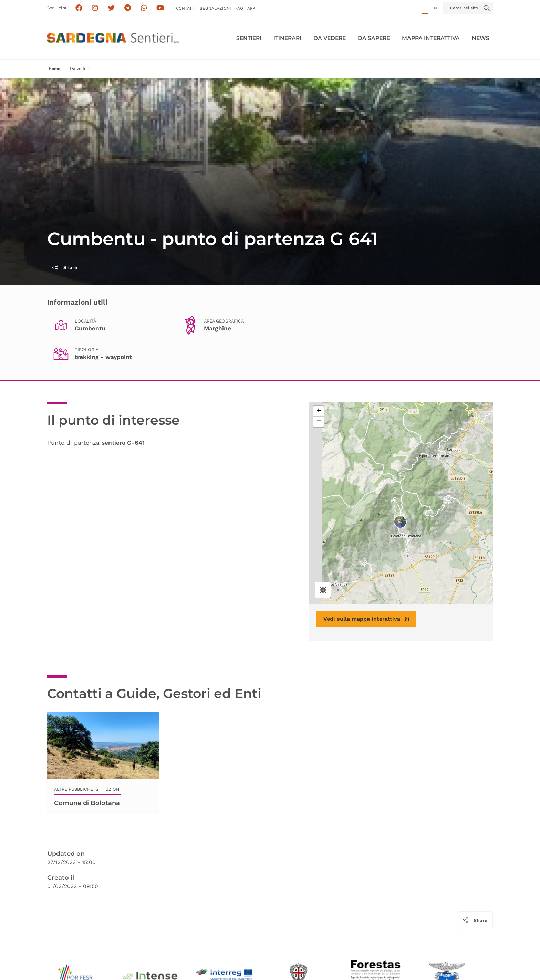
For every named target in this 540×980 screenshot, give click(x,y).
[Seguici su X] (111, 8)
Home (54, 69)
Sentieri (249, 38)
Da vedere (330, 38)
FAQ (239, 8)
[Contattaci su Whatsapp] (144, 8)
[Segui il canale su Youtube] (160, 8)
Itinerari (287, 38)
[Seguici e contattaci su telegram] (128, 8)
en (434, 8)
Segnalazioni (215, 8)
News (481, 38)
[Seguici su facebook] (79, 8)
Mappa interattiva (431, 38)
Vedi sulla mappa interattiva (366, 619)
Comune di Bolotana (87, 803)
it (425, 8)
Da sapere (374, 38)
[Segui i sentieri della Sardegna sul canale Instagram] (95, 8)
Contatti (186, 8)
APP (251, 8)
